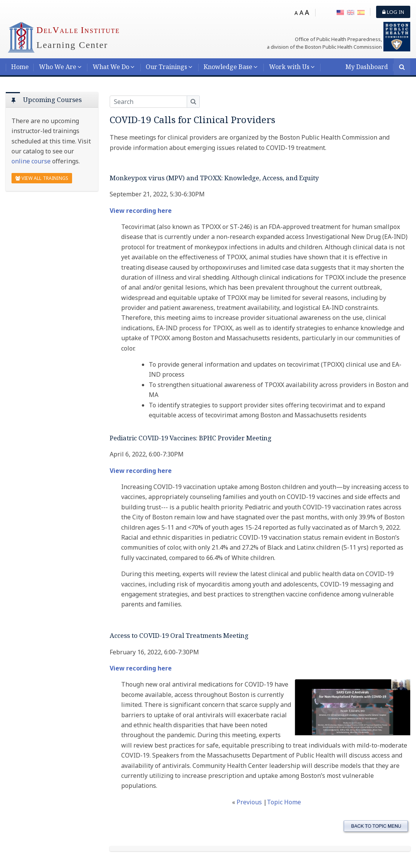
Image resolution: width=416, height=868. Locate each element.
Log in (393, 12)
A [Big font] (307, 12)
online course (31, 161)
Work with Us (289, 67)
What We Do (111, 67)
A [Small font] (296, 13)
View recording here (141, 211)
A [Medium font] (301, 13)
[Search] (402, 67)
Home (20, 67)
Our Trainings (166, 67)
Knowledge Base (228, 67)
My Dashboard (367, 67)
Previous (250, 802)
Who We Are (58, 67)
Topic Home (284, 802)
